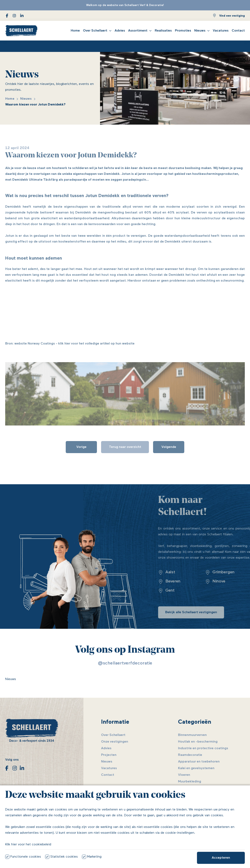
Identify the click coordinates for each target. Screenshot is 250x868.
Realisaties (163, 31)
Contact (238, 31)
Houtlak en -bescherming (198, 742)
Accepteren (221, 858)
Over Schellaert (95, 31)
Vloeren (184, 775)
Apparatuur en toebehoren (199, 762)
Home (75, 31)
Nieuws (200, 31)
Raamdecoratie (190, 755)
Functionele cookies (26, 857)
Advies (120, 31)
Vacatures (221, 31)
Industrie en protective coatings (203, 748)
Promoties (183, 31)
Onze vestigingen (115, 742)
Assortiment (138, 31)
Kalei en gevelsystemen (196, 768)
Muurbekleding (190, 782)
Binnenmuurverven (192, 735)
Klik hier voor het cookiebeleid (28, 845)
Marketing (94, 857)
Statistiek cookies (64, 857)
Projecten (109, 755)
